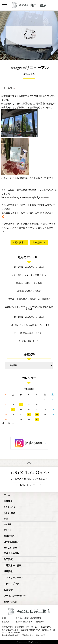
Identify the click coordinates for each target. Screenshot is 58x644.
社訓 (6, 519)
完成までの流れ (11, 553)
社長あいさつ (9, 507)
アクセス (8, 530)
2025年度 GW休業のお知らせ (29, 317)
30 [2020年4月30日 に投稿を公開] (37, 419)
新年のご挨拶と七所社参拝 (29, 283)
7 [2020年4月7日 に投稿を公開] (21, 405)
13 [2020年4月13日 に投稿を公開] (13, 410)
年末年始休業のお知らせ (29, 291)
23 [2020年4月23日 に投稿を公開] (37, 415)
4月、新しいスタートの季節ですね (29, 275)
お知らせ (8, 590)
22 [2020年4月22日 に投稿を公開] (29, 415)
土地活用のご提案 (13, 566)
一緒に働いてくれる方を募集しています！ (29, 325)
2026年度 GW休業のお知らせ (29, 267)
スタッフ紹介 (9, 513)
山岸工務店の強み (11, 542)
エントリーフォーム (14, 578)
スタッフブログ (11, 584)
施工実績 (8, 559)
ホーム (7, 495)
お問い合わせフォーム (29, 485)
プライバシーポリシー (15, 596)
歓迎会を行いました (29, 341)
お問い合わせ (10, 602)
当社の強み (9, 536)
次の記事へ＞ (39, 242)
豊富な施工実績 (10, 548)
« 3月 (4, 423)
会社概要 (8, 501)
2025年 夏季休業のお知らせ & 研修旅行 (29, 299)
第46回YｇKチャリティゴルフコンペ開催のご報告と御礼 (29, 308)
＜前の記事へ (19, 242)
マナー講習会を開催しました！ (29, 333)
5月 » (11, 423)
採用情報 (8, 571)
